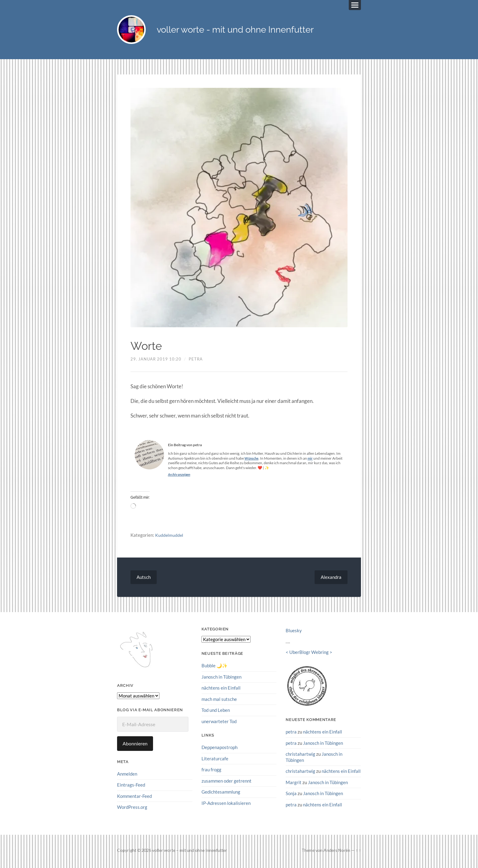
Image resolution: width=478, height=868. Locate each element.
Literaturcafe (215, 760)
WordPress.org (132, 809)
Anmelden (127, 776)
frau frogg (211, 771)
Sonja (291, 795)
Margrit (294, 784)
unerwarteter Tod (219, 723)
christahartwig (300, 756)
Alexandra (331, 579)
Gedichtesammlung (221, 793)
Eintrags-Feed (131, 787)
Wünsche (252, 460)
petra (196, 361)
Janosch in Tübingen (221, 679)
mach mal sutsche (219, 701)
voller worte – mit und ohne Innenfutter (190, 852)
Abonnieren (135, 746)
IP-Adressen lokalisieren (226, 804)
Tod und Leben (216, 712)
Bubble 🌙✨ (214, 668)
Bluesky (294, 633)
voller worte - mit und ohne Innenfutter (254, 31)
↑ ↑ (358, 852)
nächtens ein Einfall (221, 690)
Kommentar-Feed (134, 798)
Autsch (144, 579)
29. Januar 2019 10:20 (156, 361)
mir (312, 460)
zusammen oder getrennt (227, 782)
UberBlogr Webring (309, 654)
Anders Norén (337, 852)
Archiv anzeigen (180, 476)
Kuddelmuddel (169, 537)
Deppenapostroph (219, 749)
